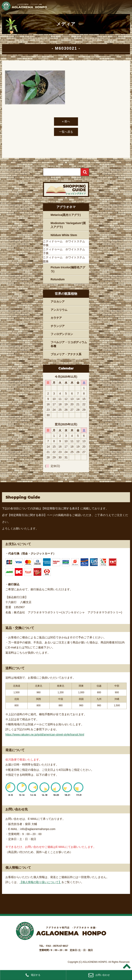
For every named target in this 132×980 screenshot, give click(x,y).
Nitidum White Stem (64, 235)
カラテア (56, 318)
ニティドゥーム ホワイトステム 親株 (65, 259)
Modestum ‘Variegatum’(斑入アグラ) (68, 225)
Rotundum (58, 279)
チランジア (58, 326)
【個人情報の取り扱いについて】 (40, 882)
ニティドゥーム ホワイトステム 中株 (65, 243)
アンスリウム (59, 310)
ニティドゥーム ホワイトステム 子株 (65, 251)
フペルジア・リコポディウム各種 (69, 344)
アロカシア (58, 302)
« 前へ (66, 121)
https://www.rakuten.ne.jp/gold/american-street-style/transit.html (45, 734)
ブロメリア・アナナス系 (66, 354)
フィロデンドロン (62, 334)
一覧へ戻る (66, 132)
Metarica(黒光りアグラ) (66, 215)
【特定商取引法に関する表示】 (61, 508)
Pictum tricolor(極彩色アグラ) (68, 269)
